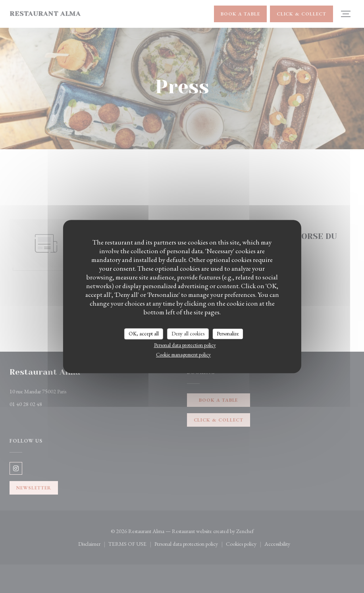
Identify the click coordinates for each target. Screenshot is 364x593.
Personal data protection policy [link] (185, 345)
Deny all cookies (188, 334)
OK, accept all (144, 334)
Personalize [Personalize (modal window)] (228, 334)
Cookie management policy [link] (183, 355)
